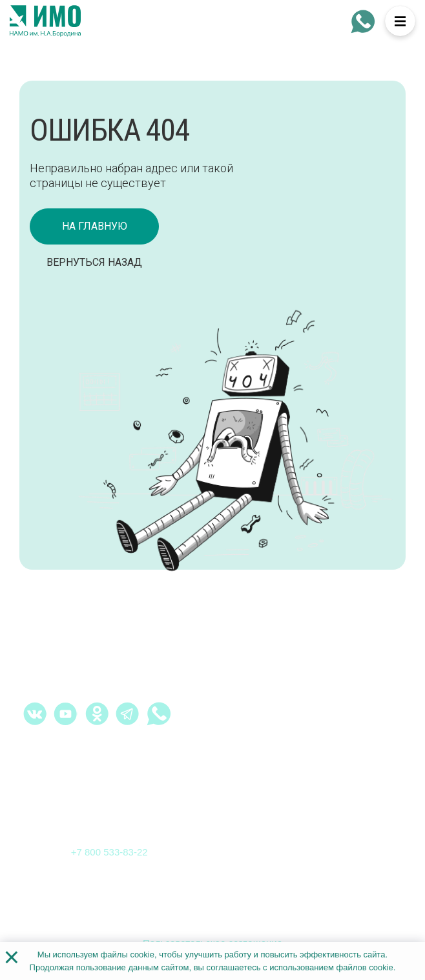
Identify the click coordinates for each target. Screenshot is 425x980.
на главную (95, 226)
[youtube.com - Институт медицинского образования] (66, 714)
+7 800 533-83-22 (109, 852)
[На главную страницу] (45, 21)
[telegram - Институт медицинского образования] (128, 714)
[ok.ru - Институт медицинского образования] (97, 714)
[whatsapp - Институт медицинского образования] (363, 21)
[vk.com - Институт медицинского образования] (35, 714)
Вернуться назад (94, 262)
